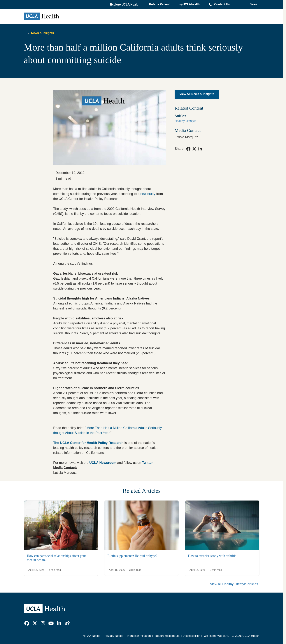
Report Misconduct (167, 636)
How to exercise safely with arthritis (212, 556)
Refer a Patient (159, 4)
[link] (188, 149)
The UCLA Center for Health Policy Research (88, 443)
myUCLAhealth (189, 4)
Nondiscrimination (139, 636)
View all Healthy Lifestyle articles (234, 584)
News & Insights (43, 33)
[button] (125, 5)
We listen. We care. (216, 636)
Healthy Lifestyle (185, 121)
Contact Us (222, 4)
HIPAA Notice (92, 636)
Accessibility (191, 636)
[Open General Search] (253, 4)
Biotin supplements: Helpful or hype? (132, 556)
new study (148, 194)
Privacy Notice (114, 636)
